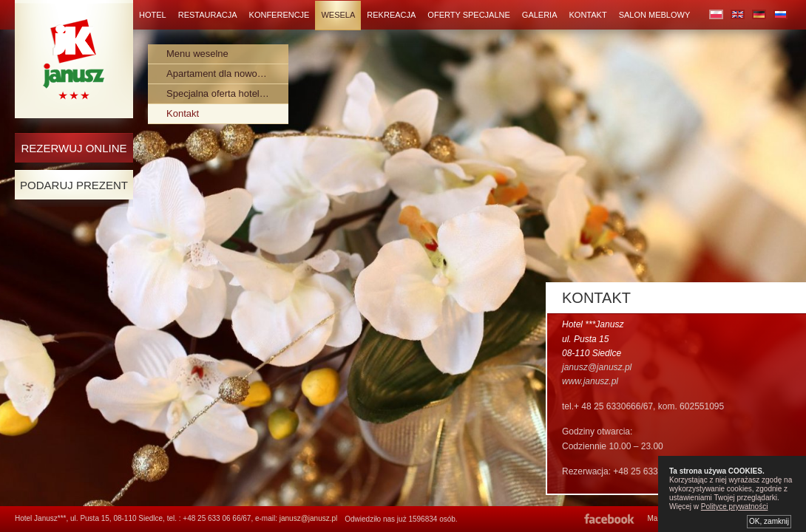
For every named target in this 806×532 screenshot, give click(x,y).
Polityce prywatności (735, 507)
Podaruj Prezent (74, 185)
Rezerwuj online (74, 148)
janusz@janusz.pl (309, 518)
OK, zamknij (769, 521)
